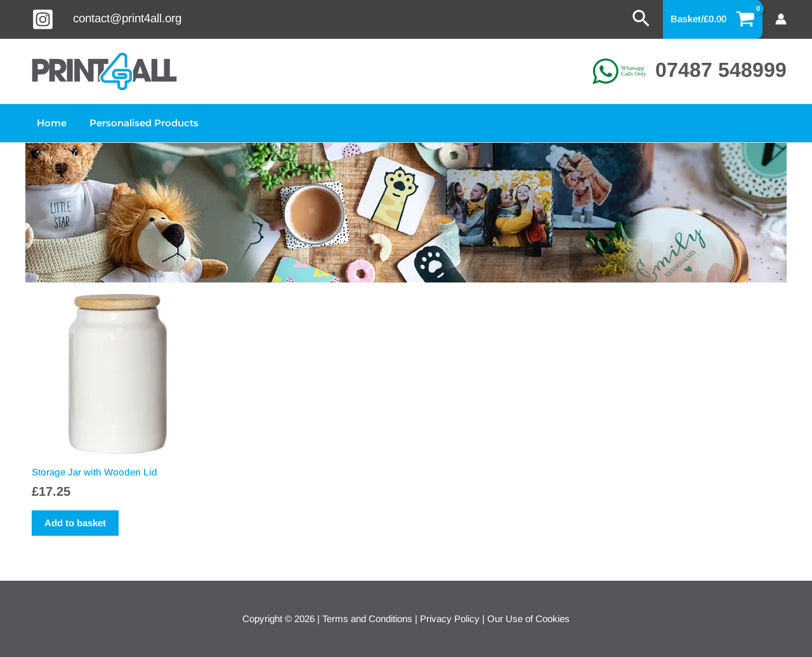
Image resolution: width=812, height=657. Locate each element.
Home (50, 123)
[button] (641, 19)
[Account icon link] (781, 19)
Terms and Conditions (367, 619)
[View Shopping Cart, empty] (713, 19)
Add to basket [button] (75, 523)
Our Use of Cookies (528, 619)
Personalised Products (138, 123)
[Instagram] (43, 19)
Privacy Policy (450, 619)
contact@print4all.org (127, 18)
